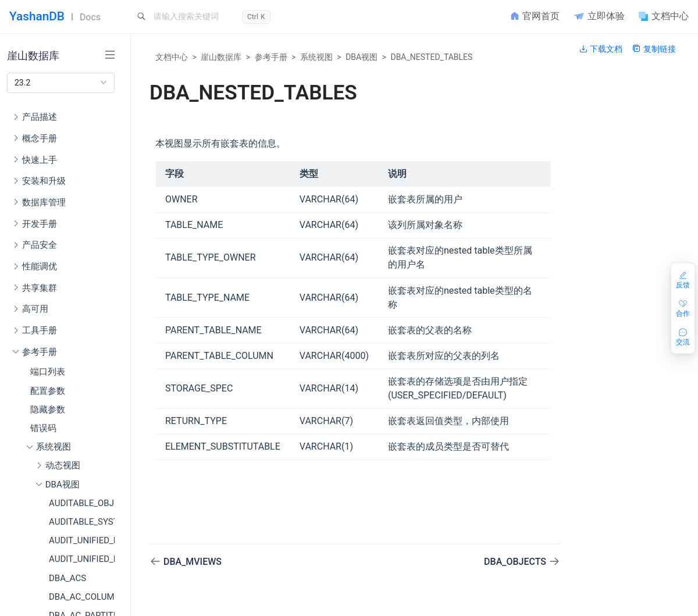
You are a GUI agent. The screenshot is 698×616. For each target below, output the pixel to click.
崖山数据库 (221, 57)
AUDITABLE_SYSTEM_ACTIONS (82, 522)
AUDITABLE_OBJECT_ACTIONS (82, 503)
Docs (90, 17)
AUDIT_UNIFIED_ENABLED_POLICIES (82, 540)
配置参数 (48, 391)
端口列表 (48, 372)
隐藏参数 (48, 410)
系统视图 (316, 57)
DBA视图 (362, 57)
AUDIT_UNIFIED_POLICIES (82, 559)
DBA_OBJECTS (516, 562)
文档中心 (172, 57)
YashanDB (37, 16)
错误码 (43, 428)
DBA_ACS (67, 578)
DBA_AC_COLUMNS (82, 597)
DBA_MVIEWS (193, 562)
